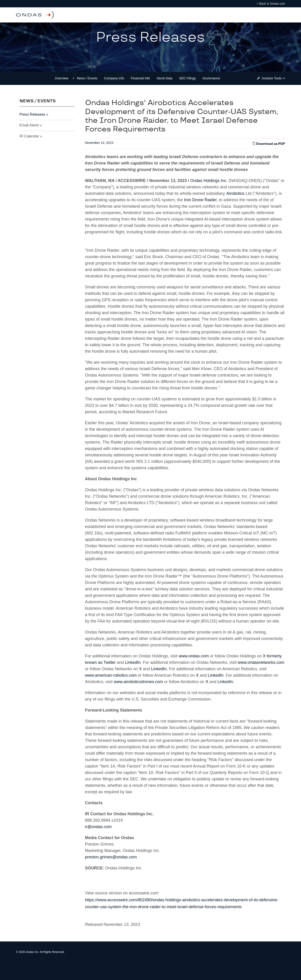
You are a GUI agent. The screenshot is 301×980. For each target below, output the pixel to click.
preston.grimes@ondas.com (111, 874)
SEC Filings (188, 96)
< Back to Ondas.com (271, 4)
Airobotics (236, 211)
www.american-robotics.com (111, 693)
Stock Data (164, 96)
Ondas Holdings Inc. (209, 198)
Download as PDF (269, 161)
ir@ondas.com (98, 844)
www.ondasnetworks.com (261, 680)
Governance (211, 96)
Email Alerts (29, 143)
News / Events (87, 96)
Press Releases (32, 132)
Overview (62, 96)
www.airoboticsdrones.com (138, 699)
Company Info (114, 96)
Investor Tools (272, 96)
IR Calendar (29, 154)
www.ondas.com (194, 673)
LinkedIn (133, 680)
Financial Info (140, 96)
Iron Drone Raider (200, 217)
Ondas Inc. (32, 969)
